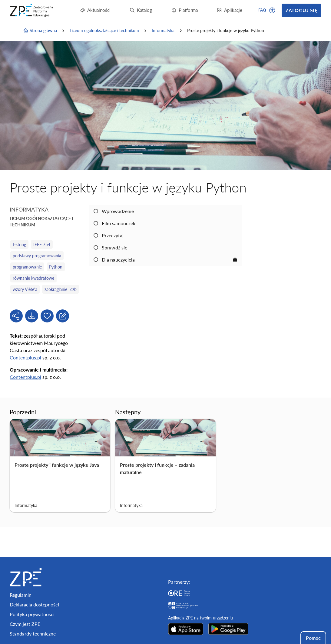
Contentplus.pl (25, 357)
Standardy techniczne (33, 634)
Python (56, 267)
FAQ (262, 10)
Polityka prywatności (32, 614)
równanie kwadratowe (33, 278)
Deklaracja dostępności (34, 604)
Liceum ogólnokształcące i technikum (104, 30)
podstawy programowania (37, 256)
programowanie (27, 267)
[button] (272, 10)
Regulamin (21, 595)
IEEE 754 (42, 244)
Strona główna (40, 31)
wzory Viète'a (25, 289)
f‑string (19, 244)
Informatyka (163, 30)
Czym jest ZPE (25, 624)
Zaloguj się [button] (301, 10)
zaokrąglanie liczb (61, 289)
